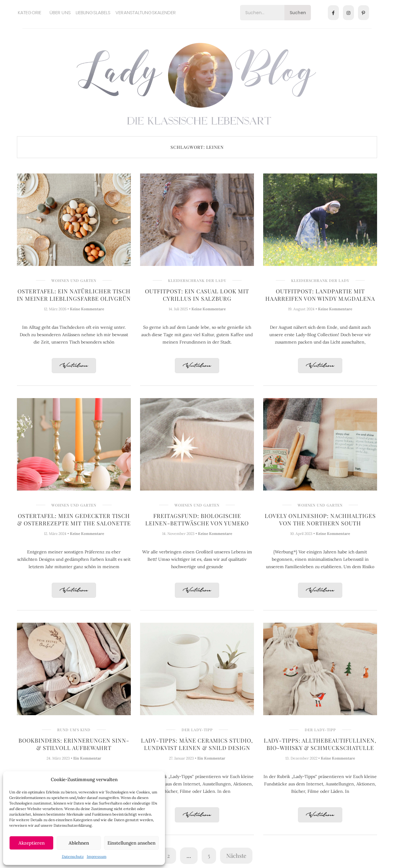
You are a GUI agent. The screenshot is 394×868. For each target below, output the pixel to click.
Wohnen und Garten (74, 280)
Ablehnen (79, 843)
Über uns (60, 12)
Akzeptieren (32, 843)
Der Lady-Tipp (197, 730)
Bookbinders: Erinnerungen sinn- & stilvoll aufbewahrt (74, 744)
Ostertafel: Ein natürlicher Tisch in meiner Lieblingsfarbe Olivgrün (74, 295)
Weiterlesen (74, 366)
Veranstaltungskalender (146, 12)
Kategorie (30, 12)
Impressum (97, 856)
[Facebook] (333, 13)
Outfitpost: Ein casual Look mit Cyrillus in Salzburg (197, 295)
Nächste (236, 856)
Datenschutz (73, 856)
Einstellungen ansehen (131, 843)
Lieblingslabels (93, 12)
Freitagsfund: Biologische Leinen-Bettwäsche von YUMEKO (197, 520)
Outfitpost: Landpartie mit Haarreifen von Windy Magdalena (320, 295)
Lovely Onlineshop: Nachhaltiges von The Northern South (320, 520)
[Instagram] (348, 13)
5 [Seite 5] (209, 856)
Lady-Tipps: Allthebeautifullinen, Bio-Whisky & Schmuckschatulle (320, 744)
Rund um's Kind (74, 730)
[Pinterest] (364, 13)
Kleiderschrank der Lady (197, 280)
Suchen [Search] (298, 13)
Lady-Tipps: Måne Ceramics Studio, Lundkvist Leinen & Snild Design (197, 744)
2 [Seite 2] (169, 856)
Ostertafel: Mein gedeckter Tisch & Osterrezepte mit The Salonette (74, 520)
